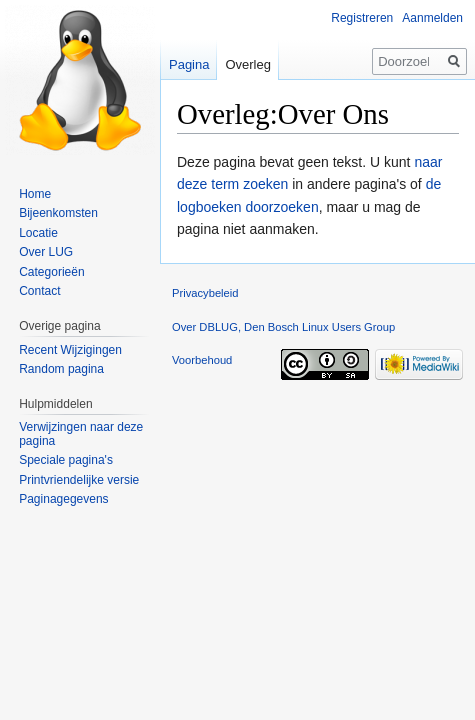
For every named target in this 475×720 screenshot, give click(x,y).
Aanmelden (432, 18)
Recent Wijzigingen (70, 350)
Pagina (189, 64)
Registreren (362, 18)
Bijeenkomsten (58, 213)
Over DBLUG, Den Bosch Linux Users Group (283, 327)
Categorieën (51, 272)
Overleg (248, 64)
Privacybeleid (205, 293)
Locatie (38, 233)
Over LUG (46, 252)
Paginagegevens (63, 499)
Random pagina (61, 369)
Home (35, 194)
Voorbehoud (202, 360)
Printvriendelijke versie (79, 480)
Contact (39, 291)
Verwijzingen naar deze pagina (81, 434)
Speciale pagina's (66, 460)
